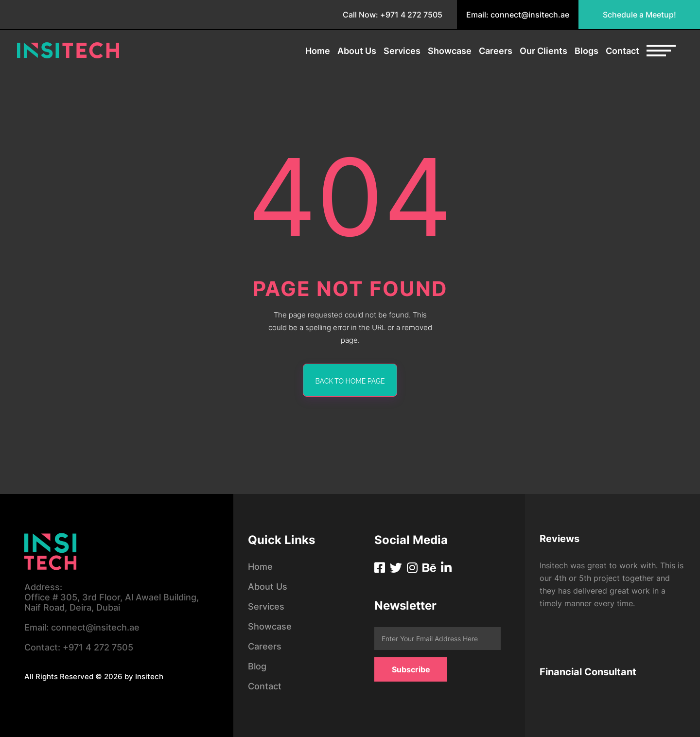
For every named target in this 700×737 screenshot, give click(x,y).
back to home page (350, 381)
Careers (496, 51)
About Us (357, 51)
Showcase (450, 51)
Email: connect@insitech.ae (518, 15)
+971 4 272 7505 (79, 647)
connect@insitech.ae (82, 627)
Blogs (586, 51)
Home (318, 51)
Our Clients (543, 51)
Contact (622, 51)
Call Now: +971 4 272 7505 (393, 15)
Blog (257, 666)
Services (402, 51)
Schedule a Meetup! (639, 15)
